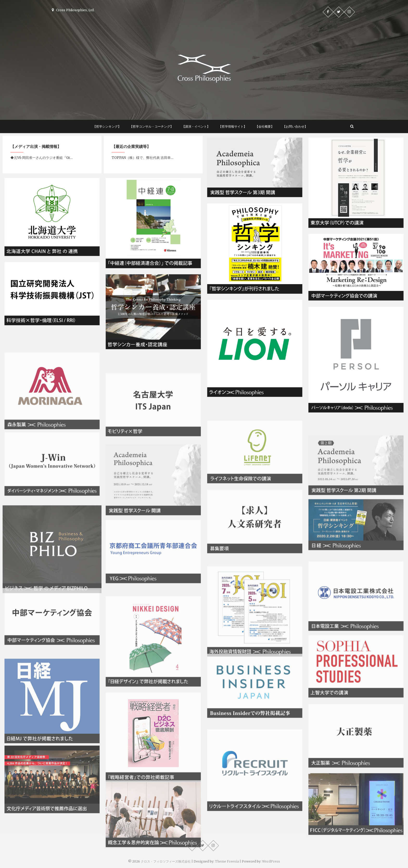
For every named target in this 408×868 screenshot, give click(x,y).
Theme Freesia (227, 861)
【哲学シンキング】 (107, 126)
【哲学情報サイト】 (233, 126)
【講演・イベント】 (196, 126)
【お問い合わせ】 (295, 126)
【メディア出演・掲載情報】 (36, 147)
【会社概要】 (265, 126)
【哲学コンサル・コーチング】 (151, 126)
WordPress (271, 861)
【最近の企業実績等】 (131, 147)
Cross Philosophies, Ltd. (73, 10)
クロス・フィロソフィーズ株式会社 (166, 861)
